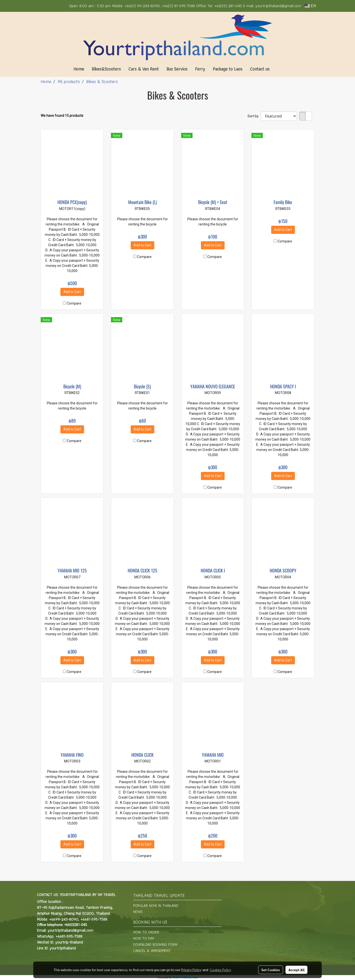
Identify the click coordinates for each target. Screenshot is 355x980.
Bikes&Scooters (106, 69)
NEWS (138, 912)
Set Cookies (271, 970)
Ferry (200, 69)
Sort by (254, 116)
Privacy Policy (191, 970)
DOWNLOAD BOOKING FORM (155, 944)
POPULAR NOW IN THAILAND (156, 905)
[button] (281, 69)
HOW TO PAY (144, 938)
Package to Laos (228, 69)
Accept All (296, 970)
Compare (74, 303)
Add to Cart (72, 292)
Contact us (260, 69)
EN (310, 6)
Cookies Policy (220, 970)
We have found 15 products (62, 116)
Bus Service (177, 69)
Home (79, 69)
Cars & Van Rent (144, 69)
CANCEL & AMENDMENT (152, 951)
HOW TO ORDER (146, 932)
